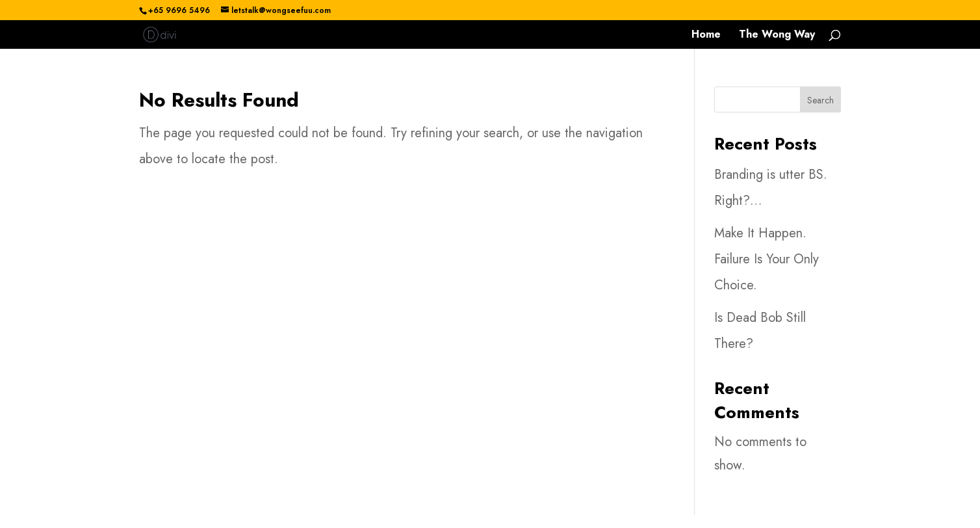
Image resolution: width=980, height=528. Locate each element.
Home (706, 36)
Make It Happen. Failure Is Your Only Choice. (767, 259)
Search (820, 100)
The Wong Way (777, 36)
